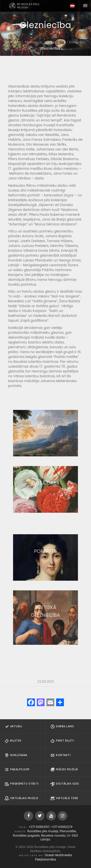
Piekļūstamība (45, 859)
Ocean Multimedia (58, 855)
